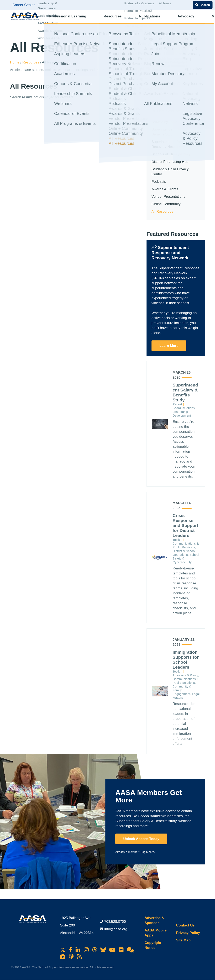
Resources (104, 20)
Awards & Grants (165, 189)
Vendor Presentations (168, 197)
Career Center (24, 5)
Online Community (166, 204)
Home (15, 62)
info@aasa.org (116, 929)
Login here (147, 852)
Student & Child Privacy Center (170, 172)
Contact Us (185, 925)
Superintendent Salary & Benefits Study (171, 132)
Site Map (183, 940)
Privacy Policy (188, 933)
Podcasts (159, 182)
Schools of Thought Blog (171, 154)
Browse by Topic (164, 122)
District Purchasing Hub (170, 162)
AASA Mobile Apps (156, 933)
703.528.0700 (115, 922)
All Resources (162, 211)
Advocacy (162, 20)
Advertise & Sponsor (154, 920)
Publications (133, 20)
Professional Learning (68, 20)
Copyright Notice (153, 945)
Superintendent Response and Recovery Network (175, 144)
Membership (190, 20)
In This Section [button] (166, 111)
